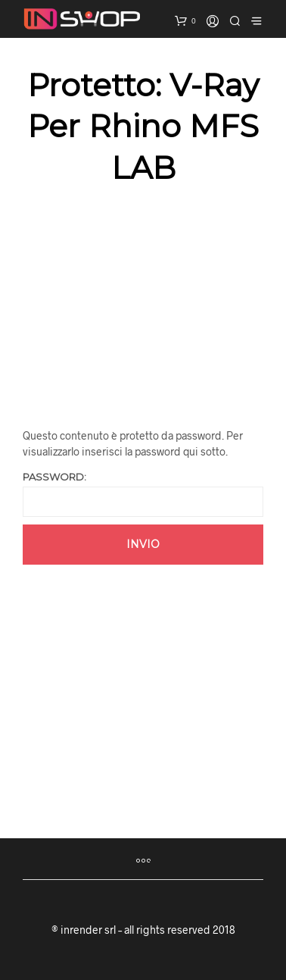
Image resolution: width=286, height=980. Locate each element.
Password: (143, 494)
